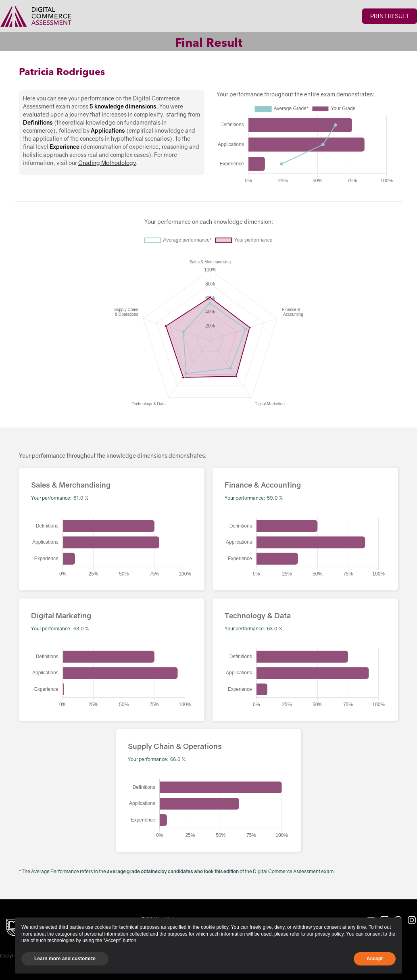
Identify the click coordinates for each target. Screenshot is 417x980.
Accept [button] (375, 959)
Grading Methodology (107, 163)
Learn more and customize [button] (65, 959)
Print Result (390, 16)
